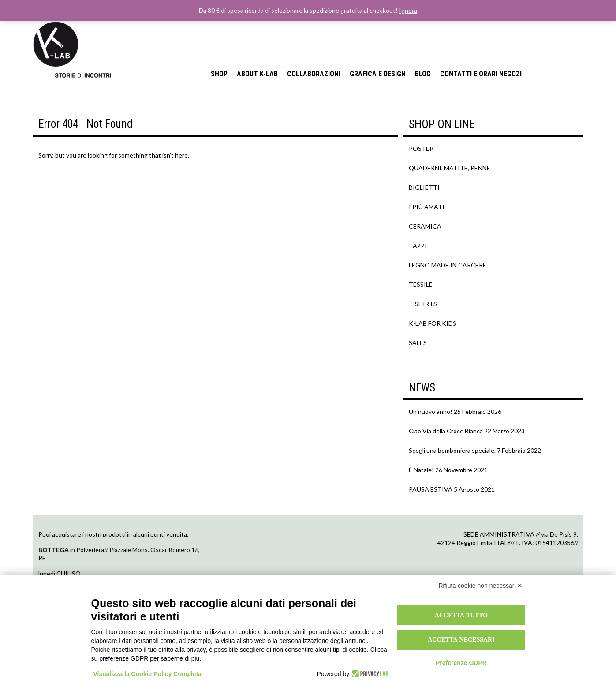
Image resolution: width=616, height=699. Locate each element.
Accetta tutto (461, 615)
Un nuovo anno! (431, 412)
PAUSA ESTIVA (431, 489)
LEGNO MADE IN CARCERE (448, 265)
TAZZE (419, 246)
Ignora (408, 10)
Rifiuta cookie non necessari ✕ (481, 586)
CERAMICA (425, 226)
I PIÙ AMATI (427, 207)
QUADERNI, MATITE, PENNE (450, 168)
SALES (418, 343)
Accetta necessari (461, 639)
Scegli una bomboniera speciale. (452, 450)
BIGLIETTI (424, 187)
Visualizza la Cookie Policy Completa (148, 674)
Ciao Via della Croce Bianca (446, 431)
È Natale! (421, 470)
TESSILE (421, 284)
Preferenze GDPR (461, 663)
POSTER (421, 148)
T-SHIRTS (423, 304)
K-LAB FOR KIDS (433, 323)
